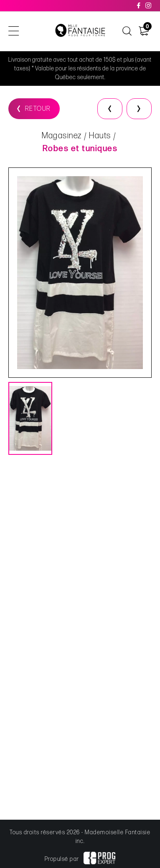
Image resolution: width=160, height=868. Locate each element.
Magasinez (62, 136)
